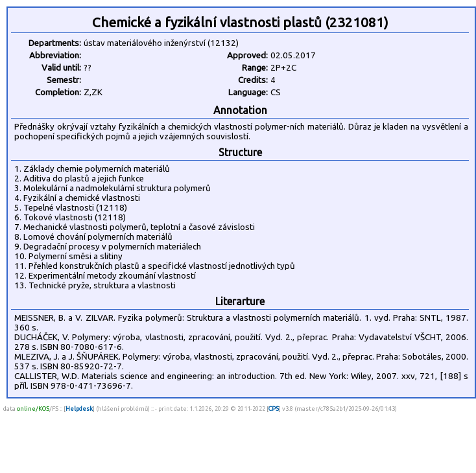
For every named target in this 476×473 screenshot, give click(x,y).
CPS (274, 409)
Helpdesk (79, 409)
